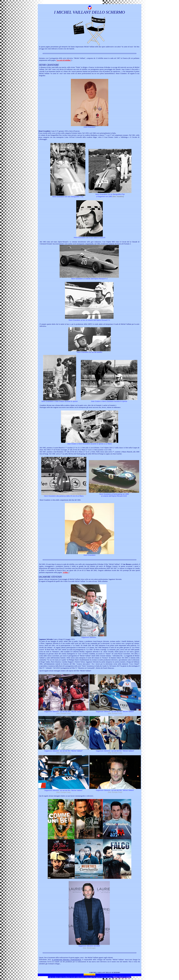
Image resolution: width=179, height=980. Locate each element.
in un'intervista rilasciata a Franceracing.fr (67, 960)
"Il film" (66, 572)
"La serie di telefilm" (64, 60)
